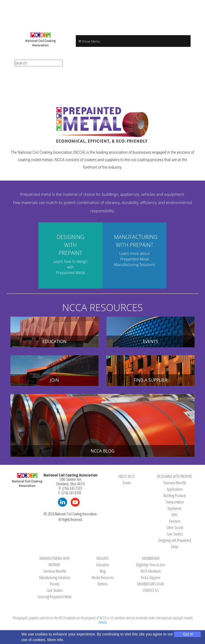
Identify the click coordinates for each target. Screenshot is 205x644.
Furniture (175, 521)
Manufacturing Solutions (55, 578)
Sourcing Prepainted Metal (55, 597)
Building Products (175, 496)
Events (127, 483)
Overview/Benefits (175, 483)
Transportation (175, 502)
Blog (103, 571)
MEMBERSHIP (151, 558)
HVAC (175, 515)
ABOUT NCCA (127, 476)
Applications (175, 489)
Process (55, 584)
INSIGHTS (102, 558)
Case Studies (175, 534)
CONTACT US (151, 590)
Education (102, 565)
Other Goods (175, 527)
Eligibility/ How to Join (151, 565)
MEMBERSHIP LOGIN (151, 584)
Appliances (175, 508)
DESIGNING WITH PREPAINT (175, 476)
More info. (56, 640)
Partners (103, 584)
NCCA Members (151, 571)
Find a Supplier (151, 578)
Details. (103, 622)
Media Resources (102, 578)
